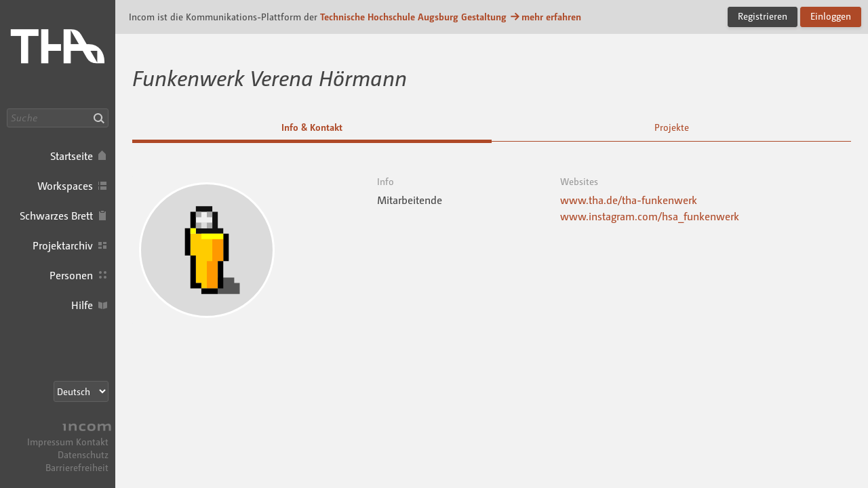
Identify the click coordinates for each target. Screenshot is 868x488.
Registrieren (763, 16)
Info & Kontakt (312, 127)
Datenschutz (83, 454)
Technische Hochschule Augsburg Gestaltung (413, 17)
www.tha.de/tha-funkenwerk (629, 200)
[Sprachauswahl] (81, 391)
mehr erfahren (545, 17)
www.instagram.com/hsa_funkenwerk (650, 216)
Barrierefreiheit (77, 467)
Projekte (672, 127)
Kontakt (92, 442)
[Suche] (58, 118)
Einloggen (831, 16)
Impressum (50, 442)
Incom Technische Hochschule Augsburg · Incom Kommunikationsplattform (58, 54)
